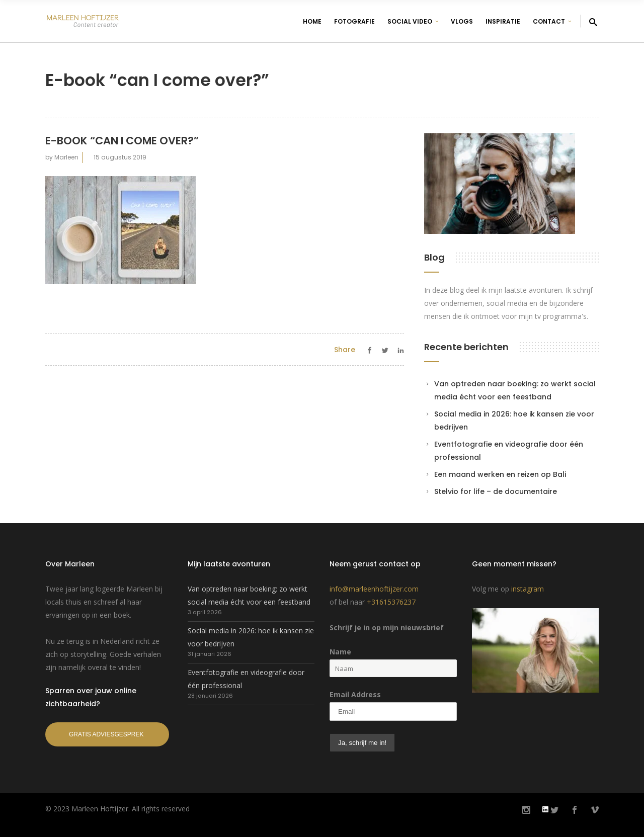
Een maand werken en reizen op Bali (500, 474)
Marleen (66, 157)
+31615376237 (391, 602)
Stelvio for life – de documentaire (496, 491)
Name (340, 652)
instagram (528, 589)
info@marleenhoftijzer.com (374, 589)
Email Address (355, 694)
